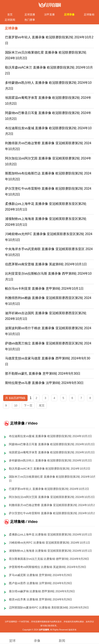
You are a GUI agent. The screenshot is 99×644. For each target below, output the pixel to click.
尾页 (42, 405)
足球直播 (30, 15)
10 (16, 405)
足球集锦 (89, 15)
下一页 (28, 405)
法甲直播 (49, 15)
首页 (10, 15)
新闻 (62, 638)
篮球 (12, 638)
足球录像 (69, 15)
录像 (37, 638)
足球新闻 (10, 20)
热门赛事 (30, 20)
